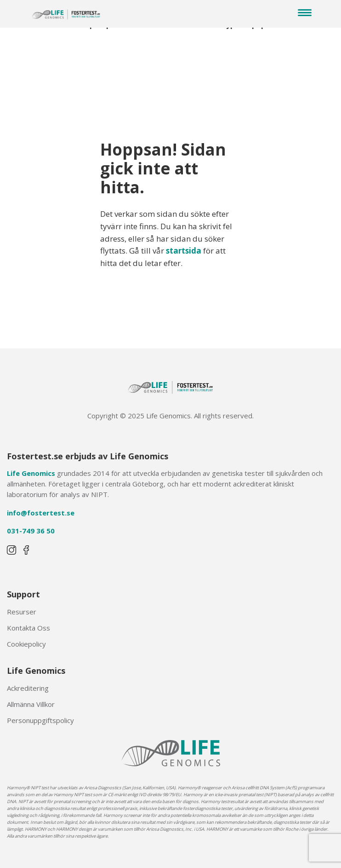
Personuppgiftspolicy (40, 720)
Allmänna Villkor (31, 704)
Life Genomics (31, 473)
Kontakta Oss (28, 628)
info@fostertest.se (41, 513)
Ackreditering (28, 688)
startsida (184, 251)
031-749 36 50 (31, 531)
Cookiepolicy (26, 644)
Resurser (22, 612)
